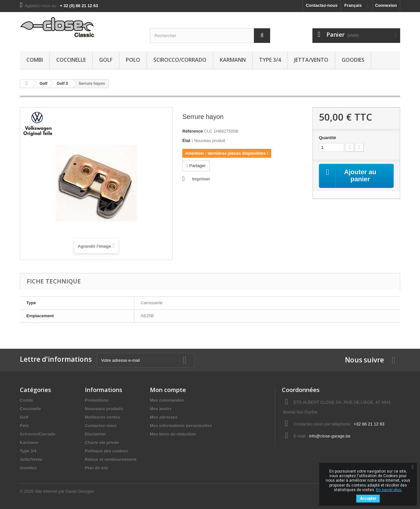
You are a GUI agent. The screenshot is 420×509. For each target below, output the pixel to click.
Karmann (233, 60)
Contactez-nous (322, 5)
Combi (35, 60)
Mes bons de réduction (173, 434)
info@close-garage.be (330, 436)
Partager (196, 166)
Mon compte (168, 390)
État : (188, 141)
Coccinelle (71, 60)
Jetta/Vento (311, 60)
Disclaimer (96, 434)
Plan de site (97, 468)
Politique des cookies (106, 451)
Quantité (328, 138)
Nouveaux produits (104, 409)
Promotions (97, 400)
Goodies (353, 60)
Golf (106, 60)
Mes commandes (167, 400)
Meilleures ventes (102, 417)
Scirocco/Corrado (180, 60)
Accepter (368, 499)
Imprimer (201, 179)
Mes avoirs (161, 409)
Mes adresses (164, 417)
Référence (193, 131)
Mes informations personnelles (181, 426)
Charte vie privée (102, 443)
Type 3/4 (270, 60)
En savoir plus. (389, 490)
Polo (133, 60)
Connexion (386, 5)
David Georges (80, 491)
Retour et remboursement (111, 459)
